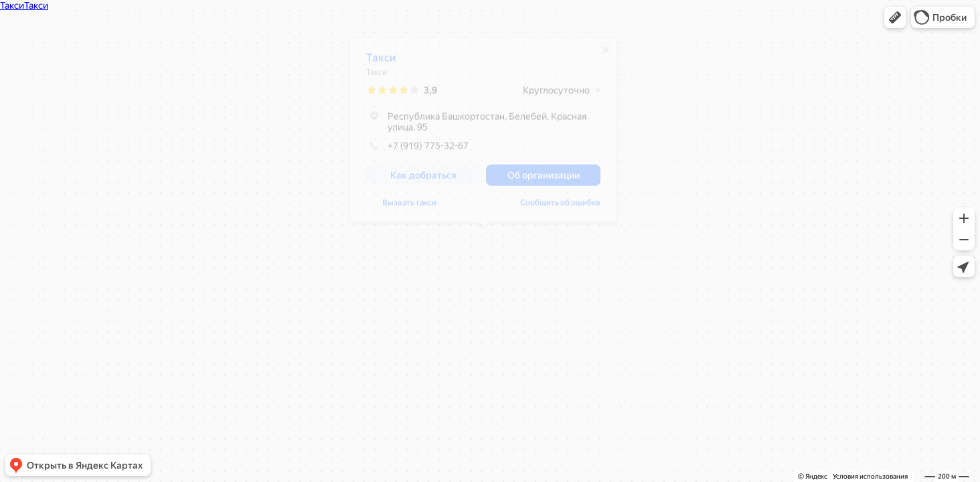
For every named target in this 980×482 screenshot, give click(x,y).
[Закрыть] (606, 55)
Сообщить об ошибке (560, 208)
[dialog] (483, 135)
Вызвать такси (409, 208)
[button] (895, 17)
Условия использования (870, 476)
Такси (381, 63)
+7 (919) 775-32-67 (417, 151)
